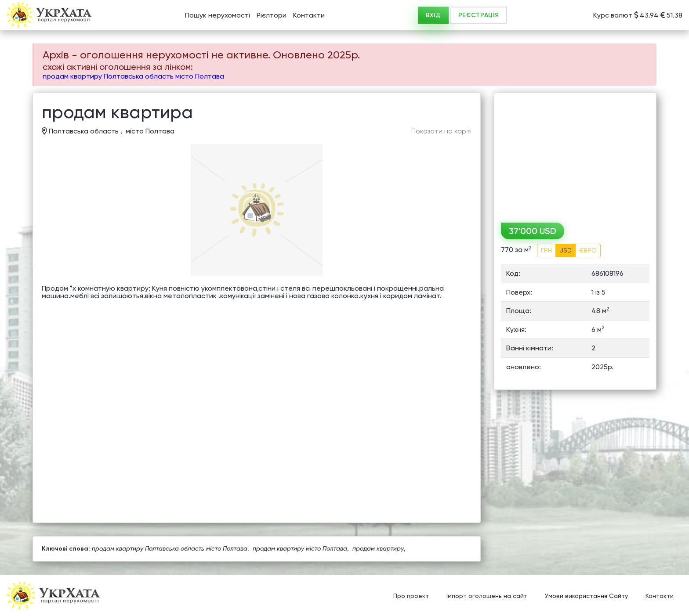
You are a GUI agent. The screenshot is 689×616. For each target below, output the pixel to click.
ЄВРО (588, 250)
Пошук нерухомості (218, 15)
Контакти (309, 15)
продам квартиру (378, 548)
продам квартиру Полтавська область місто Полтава (133, 76)
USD (566, 250)
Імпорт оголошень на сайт (487, 596)
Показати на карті (441, 131)
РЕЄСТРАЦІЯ (479, 15)
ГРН (546, 250)
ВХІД (433, 15)
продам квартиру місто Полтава (300, 548)
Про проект (411, 596)
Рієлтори (272, 15)
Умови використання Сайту (586, 596)
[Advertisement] (575, 155)
